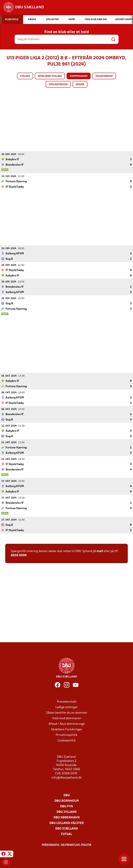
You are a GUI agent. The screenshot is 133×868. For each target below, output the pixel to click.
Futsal (66, 834)
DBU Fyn (67, 806)
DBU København (67, 817)
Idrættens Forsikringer (67, 729)
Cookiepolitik (67, 740)
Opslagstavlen (58, 85)
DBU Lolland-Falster (67, 823)
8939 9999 (19, 555)
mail (100, 551)
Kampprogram (79, 76)
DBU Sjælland (67, 829)
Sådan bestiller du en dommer (67, 713)
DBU (67, 795)
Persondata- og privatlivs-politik (67, 845)
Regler (80, 85)
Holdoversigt (104, 76)
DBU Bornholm (67, 801)
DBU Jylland (66, 812)
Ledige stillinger (66, 707)
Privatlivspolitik (66, 735)
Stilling (25, 76)
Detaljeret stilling (50, 76)
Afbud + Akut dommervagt (67, 724)
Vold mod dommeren (67, 718)
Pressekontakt (67, 702)
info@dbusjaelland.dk (66, 778)
